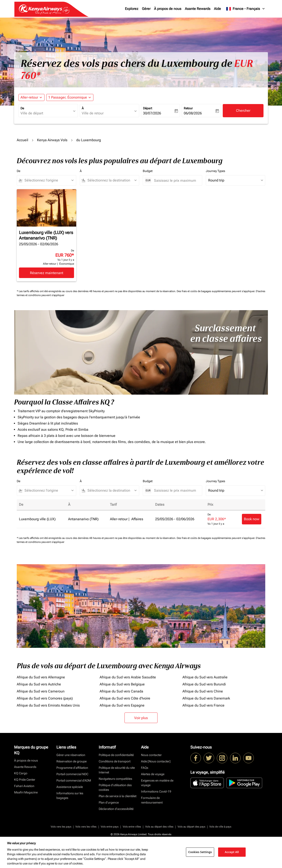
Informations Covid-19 (156, 791)
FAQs (145, 768)
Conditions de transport (115, 761)
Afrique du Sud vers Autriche (39, 684)
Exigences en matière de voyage (157, 783)
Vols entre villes (132, 827)
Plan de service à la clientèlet (118, 796)
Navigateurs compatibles (115, 779)
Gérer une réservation (71, 755)
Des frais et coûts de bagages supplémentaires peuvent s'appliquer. (216, 291)
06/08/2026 (193, 113)
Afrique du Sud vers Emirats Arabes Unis (48, 705)
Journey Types (215, 171)
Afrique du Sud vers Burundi (204, 684)
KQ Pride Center (25, 780)
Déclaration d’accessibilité (116, 809)
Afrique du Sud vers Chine (203, 691)
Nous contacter (151, 755)
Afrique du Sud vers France (203, 705)
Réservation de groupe (71, 761)
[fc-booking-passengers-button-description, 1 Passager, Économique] (68, 97)
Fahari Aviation (24, 786)
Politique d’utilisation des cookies (115, 787)
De (22, 108)
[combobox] (46, 113)
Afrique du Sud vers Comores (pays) (45, 698)
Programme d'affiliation (72, 768)
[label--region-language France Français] (246, 9)
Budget (148, 171)
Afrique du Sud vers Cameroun (41, 691)
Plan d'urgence (109, 802)
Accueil (22, 140)
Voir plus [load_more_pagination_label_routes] (141, 718)
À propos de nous (168, 9)
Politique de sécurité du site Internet (117, 770)
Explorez (132, 9)
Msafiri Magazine (26, 792)
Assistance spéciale (70, 787)
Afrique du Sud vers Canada (121, 691)
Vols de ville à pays (220, 827)
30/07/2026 (152, 113)
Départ (147, 108)
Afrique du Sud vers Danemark (206, 698)
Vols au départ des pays (191, 827)
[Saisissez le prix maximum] (176, 180)
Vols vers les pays (61, 827)
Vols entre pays (110, 827)
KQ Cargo (21, 773)
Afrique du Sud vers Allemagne (41, 677)
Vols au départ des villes (159, 827)
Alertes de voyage (153, 774)
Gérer (146, 9)
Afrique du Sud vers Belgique (122, 684)
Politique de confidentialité (116, 755)
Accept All (232, 852)
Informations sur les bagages (70, 796)
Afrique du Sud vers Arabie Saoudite (128, 677)
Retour (188, 108)
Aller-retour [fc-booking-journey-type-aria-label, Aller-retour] (29, 97)
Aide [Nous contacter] (156, 761)
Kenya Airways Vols (52, 140)
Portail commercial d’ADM (74, 780)
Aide (217, 9)
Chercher (243, 111)
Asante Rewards (198, 9)
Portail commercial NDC (72, 774)
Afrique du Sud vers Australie (205, 677)
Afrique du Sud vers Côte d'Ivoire (125, 698)
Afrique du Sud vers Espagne (122, 705)
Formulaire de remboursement (152, 800)
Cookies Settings (200, 852)
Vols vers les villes (86, 827)
